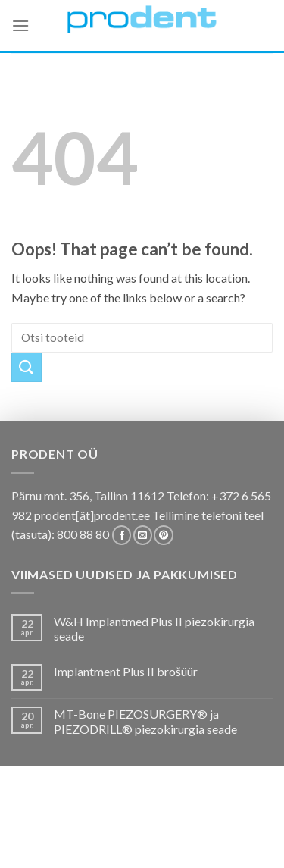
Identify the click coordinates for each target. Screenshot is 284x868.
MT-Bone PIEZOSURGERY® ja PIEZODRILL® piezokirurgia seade (145, 721)
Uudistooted (140, 842)
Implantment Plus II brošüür (126, 671)
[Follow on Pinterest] (163, 535)
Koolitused (63, 831)
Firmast (76, 842)
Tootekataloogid (151, 831)
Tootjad (229, 831)
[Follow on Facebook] (122, 535)
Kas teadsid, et (200, 820)
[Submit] (27, 367)
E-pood (62, 820)
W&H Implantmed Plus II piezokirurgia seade (154, 628)
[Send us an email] (143, 535)
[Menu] (20, 25)
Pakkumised (121, 820)
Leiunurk (208, 842)
